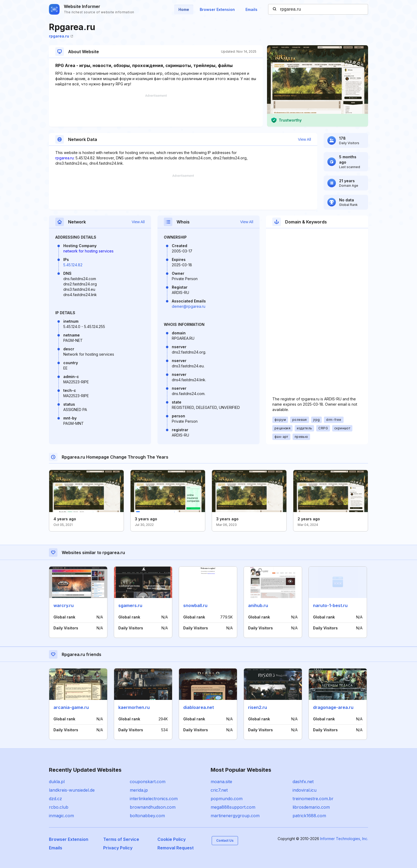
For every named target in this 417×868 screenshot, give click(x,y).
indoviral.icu (305, 790)
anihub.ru (258, 605)
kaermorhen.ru (134, 707)
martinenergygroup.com (235, 816)
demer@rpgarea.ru (189, 306)
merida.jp (139, 790)
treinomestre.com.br (313, 799)
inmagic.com (61, 816)
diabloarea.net (199, 707)
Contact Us (225, 840)
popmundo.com (227, 799)
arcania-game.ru (71, 707)
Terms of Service (121, 839)
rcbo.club (59, 807)
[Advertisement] (156, 110)
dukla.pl (57, 782)
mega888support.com (233, 807)
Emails (251, 9)
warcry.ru (64, 605)
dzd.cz (55, 799)
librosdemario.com (311, 807)
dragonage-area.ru (333, 707)
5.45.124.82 (73, 265)
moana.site (221, 782)
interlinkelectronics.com (154, 799)
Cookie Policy (172, 839)
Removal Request (176, 848)
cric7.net (219, 790)
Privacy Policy (118, 848)
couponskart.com (148, 782)
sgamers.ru (130, 605)
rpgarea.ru (61, 36)
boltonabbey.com (147, 816)
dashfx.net (303, 782)
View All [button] (305, 139)
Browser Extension (217, 9)
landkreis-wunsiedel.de (72, 790)
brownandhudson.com (153, 807)
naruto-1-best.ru (330, 605)
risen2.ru (258, 707)
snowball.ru (195, 605)
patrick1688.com (309, 816)
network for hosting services (88, 251)
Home (184, 9)
